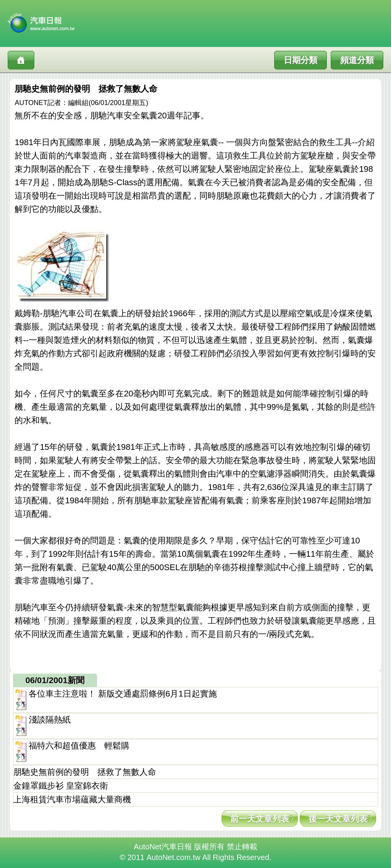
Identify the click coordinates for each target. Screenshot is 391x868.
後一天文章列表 (338, 819)
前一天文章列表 (260, 819)
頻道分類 (357, 60)
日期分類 (301, 60)
